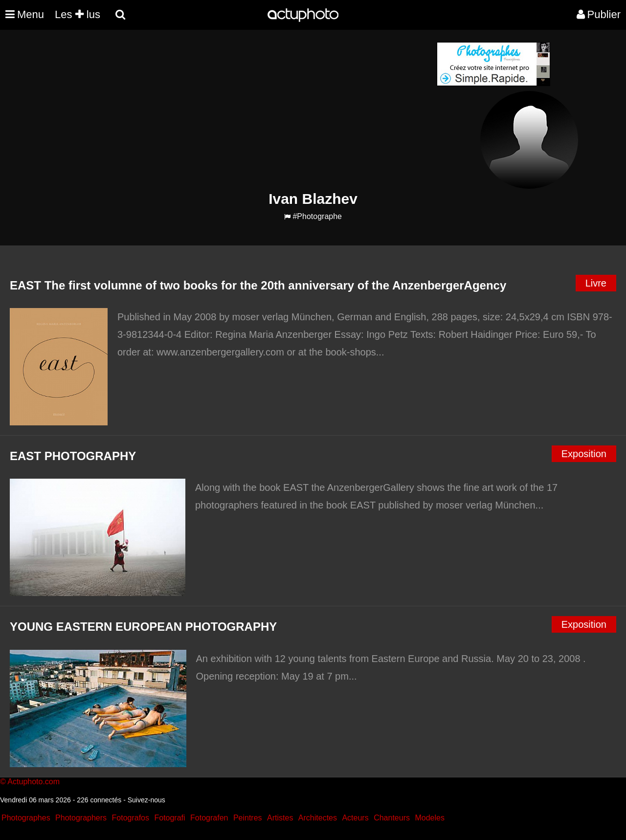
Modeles (429, 818)
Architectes (318, 818)
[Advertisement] (254, 111)
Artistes (280, 818)
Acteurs (355, 818)
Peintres (248, 818)
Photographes (26, 818)
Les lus (78, 14)
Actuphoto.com (34, 782)
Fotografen (209, 818)
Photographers (81, 818)
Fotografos (131, 818)
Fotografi (169, 818)
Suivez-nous (146, 800)
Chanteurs (392, 818)
